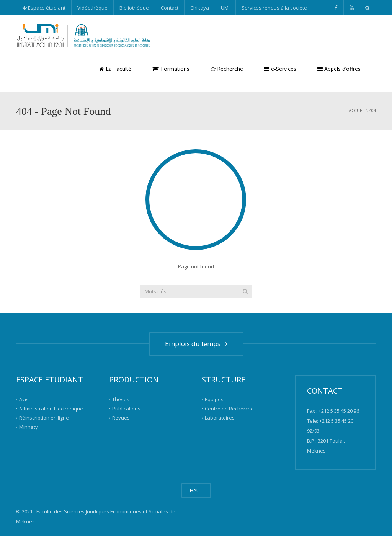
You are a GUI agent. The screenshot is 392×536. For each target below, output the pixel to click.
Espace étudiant (44, 8)
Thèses (121, 399)
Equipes (214, 399)
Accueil (357, 111)
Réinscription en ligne (44, 418)
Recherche (227, 69)
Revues (121, 418)
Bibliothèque (134, 8)
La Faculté (115, 69)
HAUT (196, 490)
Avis (24, 399)
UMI (225, 8)
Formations (171, 69)
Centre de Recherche (229, 409)
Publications (126, 409)
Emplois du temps (196, 344)
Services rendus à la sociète (274, 8)
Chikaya (200, 8)
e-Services (280, 69)
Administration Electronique (51, 409)
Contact (170, 8)
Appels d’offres (339, 69)
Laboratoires (220, 418)
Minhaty (29, 427)
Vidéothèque (92, 8)
